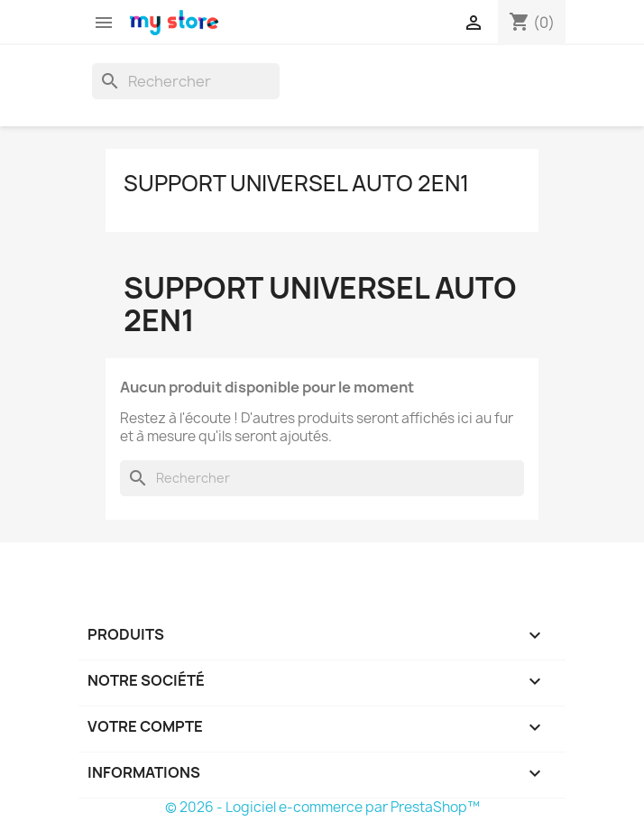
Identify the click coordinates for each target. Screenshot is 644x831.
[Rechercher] (186, 81)
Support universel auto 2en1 (296, 183)
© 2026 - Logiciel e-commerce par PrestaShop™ (322, 807)
